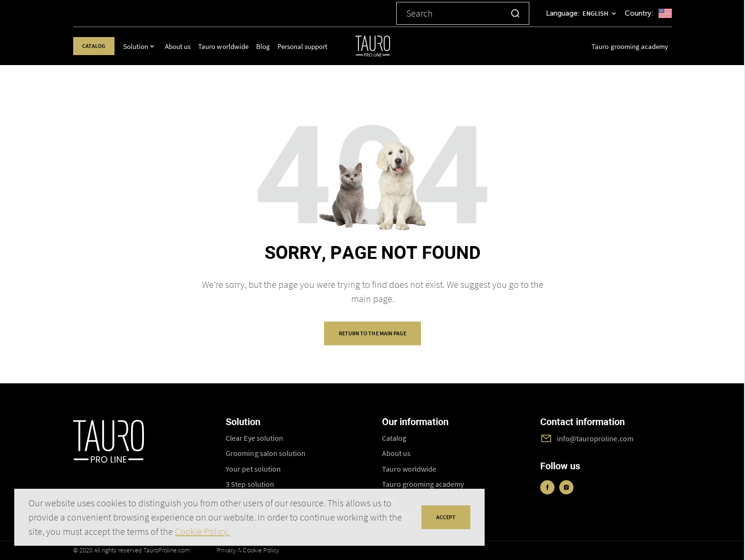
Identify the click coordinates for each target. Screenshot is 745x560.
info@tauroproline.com (595, 438)
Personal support (309, 46)
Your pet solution (253, 469)
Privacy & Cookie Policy (248, 550)
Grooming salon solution (266, 453)
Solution (142, 46)
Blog (269, 46)
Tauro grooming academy (630, 46)
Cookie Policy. (202, 531)
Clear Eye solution (254, 438)
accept (446, 517)
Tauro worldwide (230, 46)
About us (184, 46)
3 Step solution (250, 484)
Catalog (97, 46)
